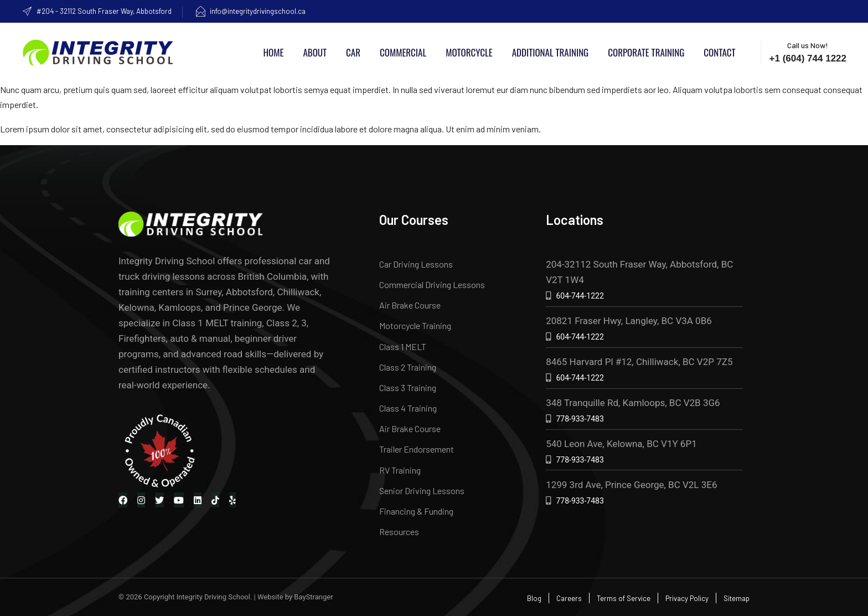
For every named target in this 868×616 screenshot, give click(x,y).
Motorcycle (469, 52)
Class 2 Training (408, 367)
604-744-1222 (580, 296)
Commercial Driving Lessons (432, 284)
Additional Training (551, 52)
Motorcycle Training (415, 325)
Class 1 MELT (403, 346)
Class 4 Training (408, 408)
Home (274, 52)
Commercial (403, 52)
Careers (569, 598)
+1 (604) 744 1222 (808, 58)
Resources (399, 532)
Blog (534, 598)
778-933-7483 (580, 419)
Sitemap (737, 598)
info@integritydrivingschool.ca (250, 11)
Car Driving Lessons (416, 264)
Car (353, 52)
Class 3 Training (408, 387)
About (315, 52)
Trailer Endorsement (417, 449)
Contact (719, 52)
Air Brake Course (410, 305)
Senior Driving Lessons (422, 491)
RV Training (400, 470)
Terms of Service (624, 598)
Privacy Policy (687, 598)
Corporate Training (646, 52)
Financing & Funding (416, 511)
